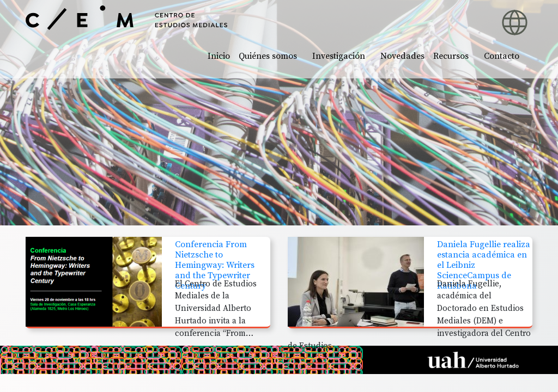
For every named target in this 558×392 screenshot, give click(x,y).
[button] (442, 16)
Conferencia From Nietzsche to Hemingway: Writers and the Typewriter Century (215, 265)
